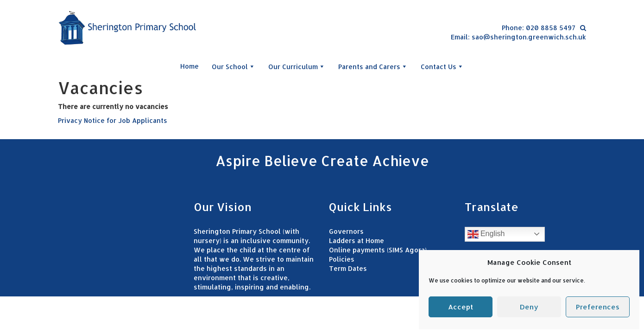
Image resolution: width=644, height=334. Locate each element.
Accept (461, 307)
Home (189, 66)
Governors (346, 231)
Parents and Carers (373, 66)
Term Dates (348, 268)
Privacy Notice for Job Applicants (113, 120)
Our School (234, 66)
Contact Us (442, 66)
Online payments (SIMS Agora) (378, 250)
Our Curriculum (297, 66)
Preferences (598, 307)
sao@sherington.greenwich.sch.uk (529, 37)
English (486, 234)
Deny (529, 307)
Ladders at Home (357, 241)
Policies (342, 259)
